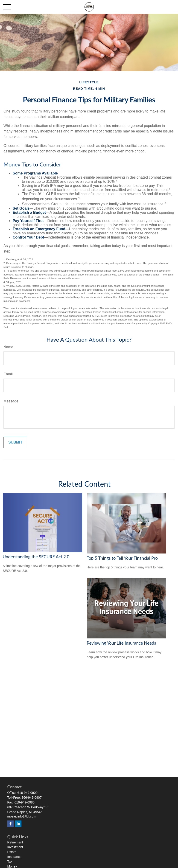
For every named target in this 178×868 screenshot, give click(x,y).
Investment (15, 847)
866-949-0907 (32, 798)
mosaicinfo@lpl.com (22, 816)
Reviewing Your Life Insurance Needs (121, 643)
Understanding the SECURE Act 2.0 (36, 557)
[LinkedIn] (18, 824)
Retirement (15, 842)
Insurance (14, 857)
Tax (10, 862)
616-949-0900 (28, 793)
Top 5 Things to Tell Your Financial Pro (122, 558)
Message (11, 401)
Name (8, 347)
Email (8, 374)
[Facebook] (10, 824)
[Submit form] (15, 442)
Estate (12, 852)
